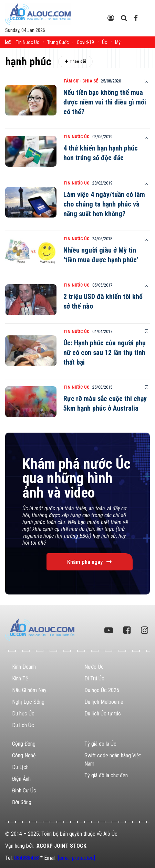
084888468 (27, 858)
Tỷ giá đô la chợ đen (106, 775)
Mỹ (118, 42)
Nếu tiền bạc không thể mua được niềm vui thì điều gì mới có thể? (105, 102)
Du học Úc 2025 (102, 690)
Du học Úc (23, 714)
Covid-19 (85, 42)
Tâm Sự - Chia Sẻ (81, 81)
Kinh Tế (20, 678)
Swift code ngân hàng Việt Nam (113, 760)
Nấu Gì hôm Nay (29, 690)
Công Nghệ (24, 755)
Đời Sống (22, 802)
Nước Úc (94, 667)
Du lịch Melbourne (104, 702)
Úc (105, 42)
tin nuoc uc (28, 42)
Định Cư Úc (24, 791)
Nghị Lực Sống (28, 702)
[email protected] (76, 858)
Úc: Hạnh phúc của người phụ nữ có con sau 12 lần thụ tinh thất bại (105, 353)
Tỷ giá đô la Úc (100, 744)
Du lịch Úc (23, 725)
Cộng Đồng (24, 744)
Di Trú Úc (94, 678)
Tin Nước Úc (76, 137)
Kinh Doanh (24, 667)
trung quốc (58, 42)
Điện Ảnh (21, 779)
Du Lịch (20, 767)
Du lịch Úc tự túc (103, 714)
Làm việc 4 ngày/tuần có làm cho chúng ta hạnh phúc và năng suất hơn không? (104, 204)
